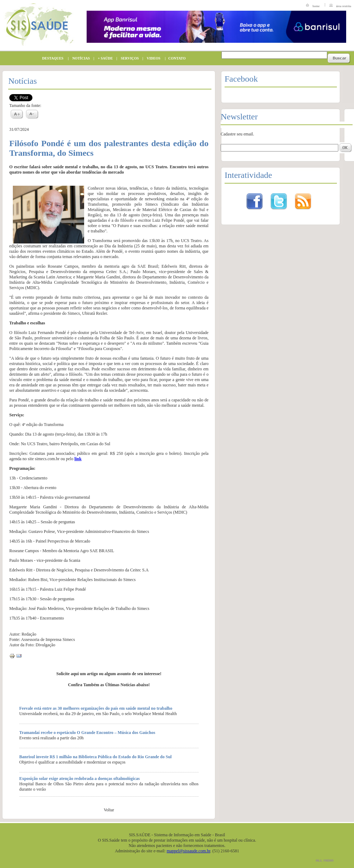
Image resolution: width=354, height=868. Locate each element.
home (316, 6)
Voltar (109, 810)
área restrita (344, 6)
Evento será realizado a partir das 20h (52, 738)
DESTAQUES (51, 58)
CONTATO (175, 58)
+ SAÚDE (103, 58)
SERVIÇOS (128, 58)
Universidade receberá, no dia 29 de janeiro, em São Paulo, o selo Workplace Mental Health (98, 714)
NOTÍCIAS (79, 58)
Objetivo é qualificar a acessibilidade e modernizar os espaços (72, 762)
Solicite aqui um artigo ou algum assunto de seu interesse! (109, 674)
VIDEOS (152, 58)
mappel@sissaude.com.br (188, 851)
